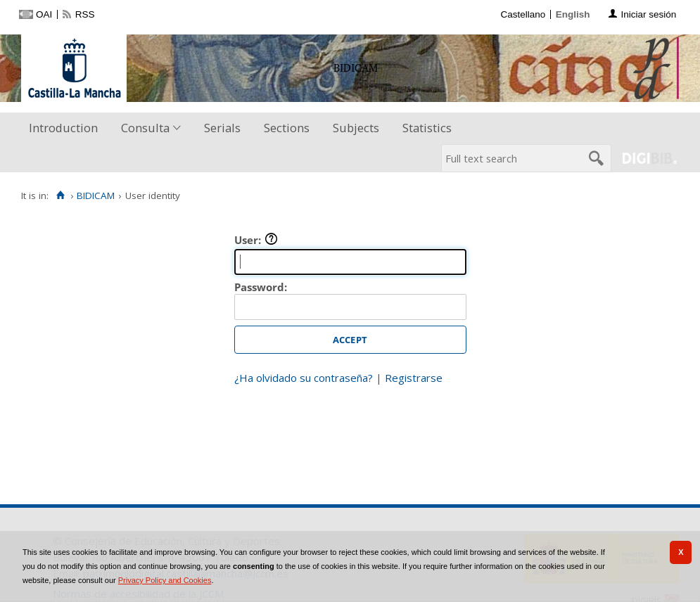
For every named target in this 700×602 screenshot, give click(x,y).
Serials (222, 128)
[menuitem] (66, 128)
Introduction (63, 128)
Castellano (523, 14)
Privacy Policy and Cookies (165, 580)
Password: (261, 287)
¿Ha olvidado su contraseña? (304, 378)
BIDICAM (96, 196)
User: (256, 240)
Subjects (356, 128)
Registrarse (414, 378)
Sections (287, 128)
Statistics (427, 128)
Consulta (145, 128)
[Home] (60, 196)
